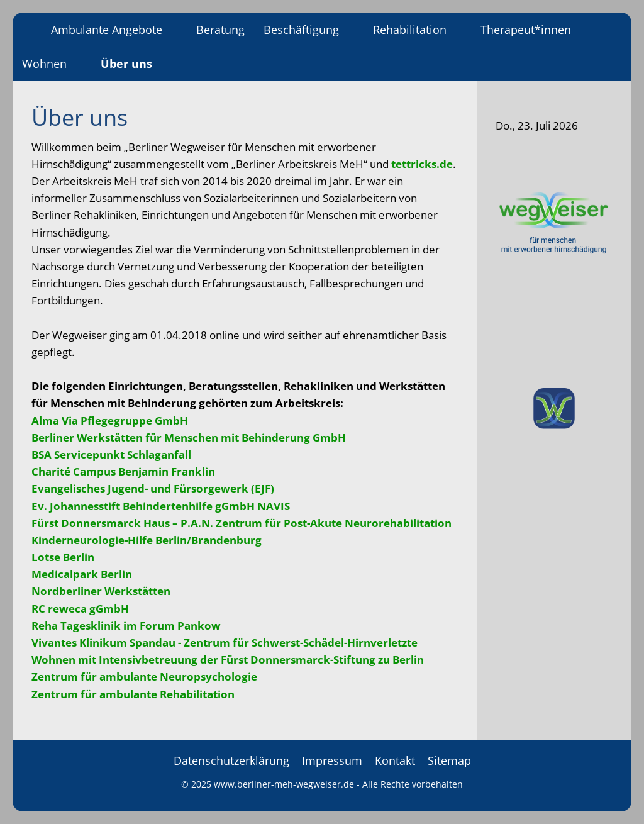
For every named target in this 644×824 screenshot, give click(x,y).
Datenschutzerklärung (231, 760)
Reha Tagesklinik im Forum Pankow (126, 626)
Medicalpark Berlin (82, 574)
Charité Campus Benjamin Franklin (123, 471)
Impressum (332, 760)
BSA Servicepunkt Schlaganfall (111, 454)
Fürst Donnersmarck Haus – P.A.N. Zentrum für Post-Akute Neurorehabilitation (241, 523)
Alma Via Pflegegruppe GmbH (110, 420)
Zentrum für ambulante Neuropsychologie (144, 676)
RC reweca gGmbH (80, 609)
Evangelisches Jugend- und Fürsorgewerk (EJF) (153, 488)
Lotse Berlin (63, 557)
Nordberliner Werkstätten (101, 591)
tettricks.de (422, 164)
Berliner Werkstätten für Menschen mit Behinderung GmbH (189, 437)
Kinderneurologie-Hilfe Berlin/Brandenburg (147, 540)
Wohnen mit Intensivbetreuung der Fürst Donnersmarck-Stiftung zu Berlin (228, 660)
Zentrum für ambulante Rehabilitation (133, 694)
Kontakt (395, 760)
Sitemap (449, 760)
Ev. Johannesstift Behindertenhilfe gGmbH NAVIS (161, 506)
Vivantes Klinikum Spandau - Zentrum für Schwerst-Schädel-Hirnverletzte (225, 643)
